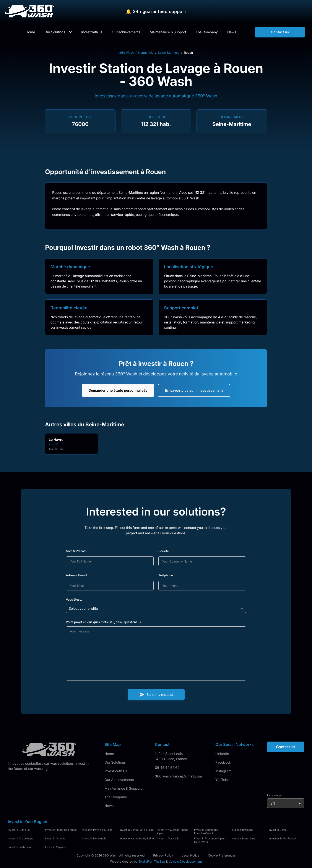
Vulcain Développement (185, 861)
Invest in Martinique (243, 838)
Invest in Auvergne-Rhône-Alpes (173, 832)
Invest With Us (116, 771)
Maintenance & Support (123, 788)
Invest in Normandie (94, 838)
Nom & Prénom (76, 551)
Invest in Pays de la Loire (97, 830)
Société (164, 551)
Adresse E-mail (76, 575)
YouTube (222, 780)
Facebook (223, 762)
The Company (116, 797)
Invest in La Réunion (20, 847)
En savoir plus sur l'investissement (194, 390)
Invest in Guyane (55, 838)
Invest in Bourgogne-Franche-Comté (207, 832)
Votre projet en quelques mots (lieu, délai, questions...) (103, 622)
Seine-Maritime (169, 53)
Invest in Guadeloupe (21, 838)
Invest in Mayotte (56, 847)
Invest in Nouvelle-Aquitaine (137, 838)
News (109, 806)
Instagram (223, 771)
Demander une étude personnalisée (118, 390)
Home (109, 754)
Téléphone (166, 575)
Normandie (146, 53)
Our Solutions (55, 32)
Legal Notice (191, 855)
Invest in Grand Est (19, 830)
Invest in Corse (278, 830)
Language (274, 795)
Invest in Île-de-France (282, 838)
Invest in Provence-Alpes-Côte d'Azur (210, 840)
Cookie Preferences (222, 855)
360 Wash (126, 53)
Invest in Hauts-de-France (61, 830)
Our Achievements (119, 780)
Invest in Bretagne (242, 830)
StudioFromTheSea (152, 861)
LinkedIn (222, 754)
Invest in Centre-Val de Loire (137, 830)
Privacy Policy (163, 855)
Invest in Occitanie (168, 838)
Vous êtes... (74, 599)
